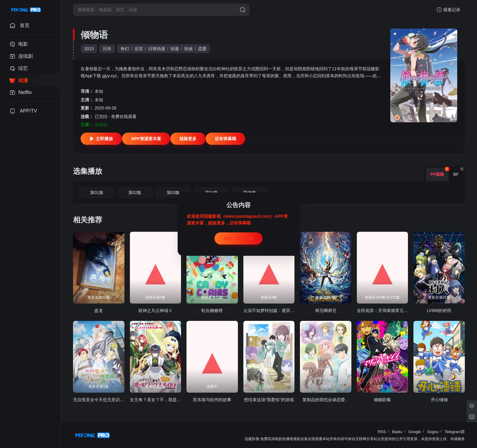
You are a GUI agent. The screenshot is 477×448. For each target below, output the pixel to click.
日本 (107, 49)
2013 (89, 49)
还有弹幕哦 (225, 139)
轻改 (189, 49)
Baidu (397, 432)
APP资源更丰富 (146, 139)
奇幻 (125, 49)
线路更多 (188, 139)
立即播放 (101, 139)
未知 (99, 91)
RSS (382, 432)
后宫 (139, 49)
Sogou (433, 432)
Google (415, 432)
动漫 (175, 49)
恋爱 (202, 49)
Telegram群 (455, 432)
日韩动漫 (157, 49)
